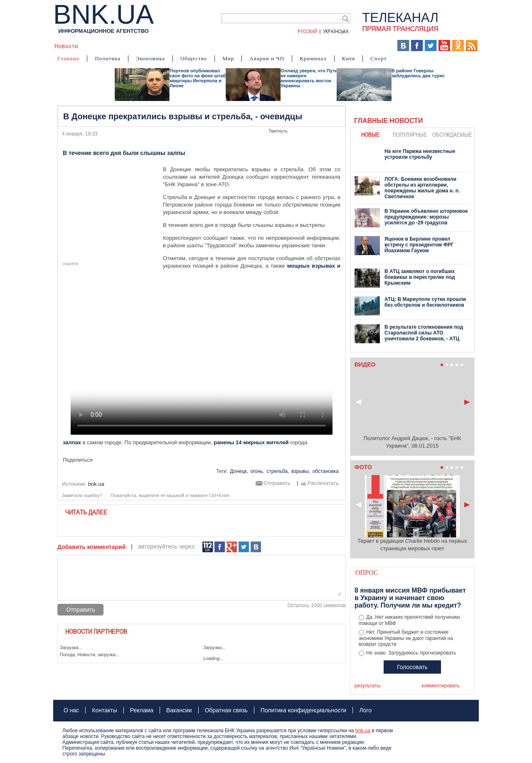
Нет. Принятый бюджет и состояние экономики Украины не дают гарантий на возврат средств (406, 638)
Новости (66, 46)
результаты (367, 686)
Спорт (378, 58)
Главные (68, 58)
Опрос (367, 572)
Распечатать (323, 483)
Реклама (142, 710)
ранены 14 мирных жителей (251, 442)
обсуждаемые (452, 134)
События (138, 46)
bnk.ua (363, 731)
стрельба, (278, 471)
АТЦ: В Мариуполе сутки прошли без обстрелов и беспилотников (425, 302)
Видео (215, 46)
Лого (365, 710)
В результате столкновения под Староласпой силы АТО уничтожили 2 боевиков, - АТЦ (424, 333)
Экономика (150, 58)
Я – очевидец (178, 46)
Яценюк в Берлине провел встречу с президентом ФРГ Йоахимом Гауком (419, 245)
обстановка (326, 471)
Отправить (277, 483)
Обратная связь (226, 710)
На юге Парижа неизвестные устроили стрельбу (420, 154)
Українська (336, 31)
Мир (228, 58)
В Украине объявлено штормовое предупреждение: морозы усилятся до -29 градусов (426, 217)
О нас (71, 710)
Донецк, (239, 471)
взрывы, (301, 471)
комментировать (441, 686)
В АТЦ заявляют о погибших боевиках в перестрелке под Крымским (420, 277)
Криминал (313, 58)
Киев (349, 58)
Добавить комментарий (91, 547)
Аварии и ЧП (267, 58)
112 (208, 547)
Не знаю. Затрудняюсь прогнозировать (411, 653)
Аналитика (102, 46)
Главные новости (388, 121)
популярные (410, 134)
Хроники (340, 46)
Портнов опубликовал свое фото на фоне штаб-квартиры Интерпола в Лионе (198, 78)
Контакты (104, 710)
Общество (194, 58)
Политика (108, 58)
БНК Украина (298, 46)
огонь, (257, 471)
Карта (263, 46)
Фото (239, 46)
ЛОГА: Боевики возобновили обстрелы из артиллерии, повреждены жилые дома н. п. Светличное (422, 188)
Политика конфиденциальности (304, 710)
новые (370, 134)
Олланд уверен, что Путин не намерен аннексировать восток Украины (310, 78)
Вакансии (179, 710)
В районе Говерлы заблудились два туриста (421, 73)
